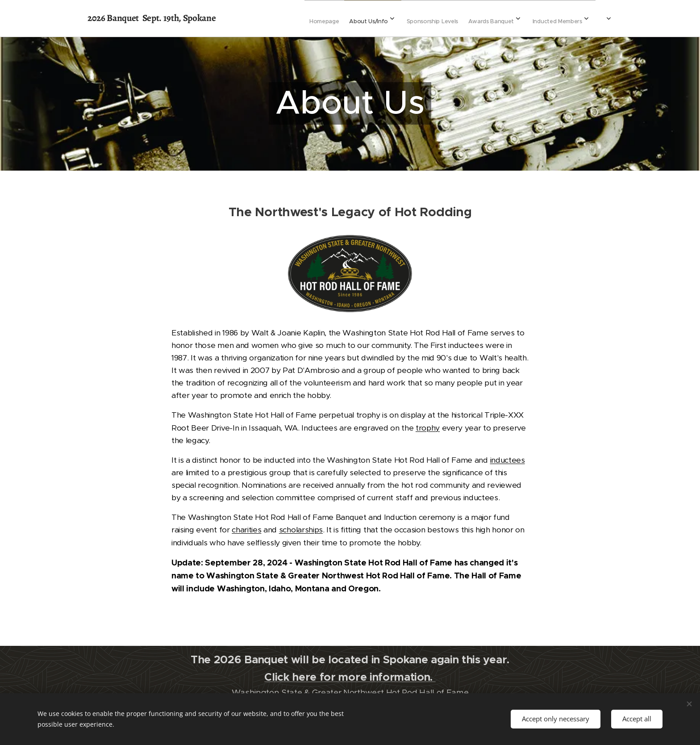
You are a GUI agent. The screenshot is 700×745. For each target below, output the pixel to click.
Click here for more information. (350, 677)
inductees (508, 460)
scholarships (301, 530)
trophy (428, 428)
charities (246, 530)
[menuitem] (389, 18)
